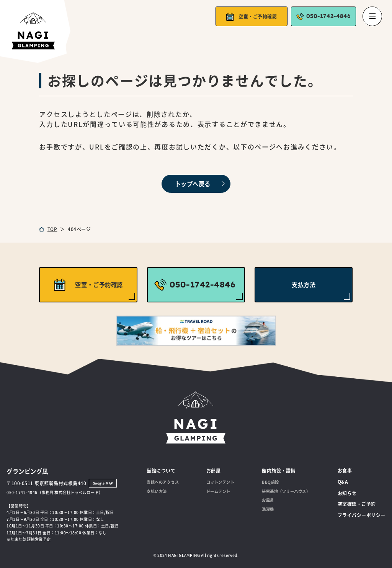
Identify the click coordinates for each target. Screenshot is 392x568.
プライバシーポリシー (362, 515)
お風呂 (268, 500)
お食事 (345, 470)
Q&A (343, 482)
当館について (161, 470)
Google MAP (103, 483)
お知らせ (347, 493)
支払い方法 (157, 491)
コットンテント (220, 482)
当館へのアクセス (163, 482)
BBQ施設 (270, 482)
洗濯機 (268, 509)
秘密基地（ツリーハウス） (286, 491)
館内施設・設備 (279, 470)
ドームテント (218, 491)
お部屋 (214, 470)
